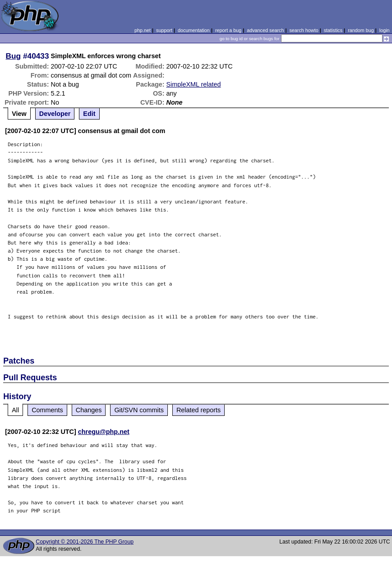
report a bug (228, 30)
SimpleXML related (194, 84)
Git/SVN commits (139, 410)
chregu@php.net (104, 432)
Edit (89, 114)
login (385, 30)
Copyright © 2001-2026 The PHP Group (85, 542)
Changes (89, 410)
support (164, 30)
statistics (333, 30)
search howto (304, 30)
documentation (194, 30)
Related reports (198, 410)
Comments (47, 410)
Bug (14, 56)
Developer (55, 114)
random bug (361, 30)
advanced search (265, 30)
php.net (143, 30)
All (15, 410)
